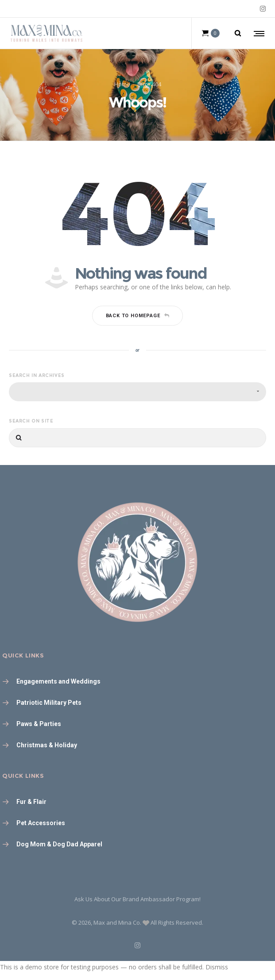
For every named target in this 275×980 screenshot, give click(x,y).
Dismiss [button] (217, 967)
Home (122, 84)
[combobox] (137, 392)
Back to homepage (138, 316)
